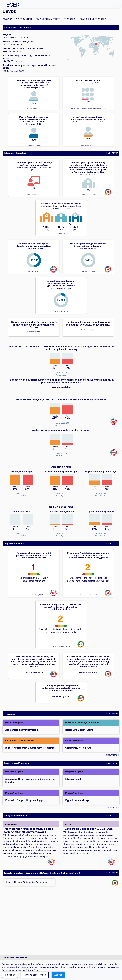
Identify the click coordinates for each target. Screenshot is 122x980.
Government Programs (93, 19)
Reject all (10, 975)
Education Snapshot (48, 19)
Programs (70, 19)
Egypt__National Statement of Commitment (27, 882)
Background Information (17, 19)
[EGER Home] (13, 5)
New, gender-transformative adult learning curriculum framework (28, 830)
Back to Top (112, 153)
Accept (58, 975)
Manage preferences (35, 975)
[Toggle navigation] (115, 5)
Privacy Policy (33, 970)
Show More (112, 755)
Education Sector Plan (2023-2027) (90, 829)
